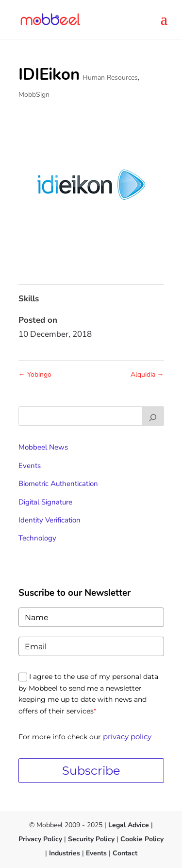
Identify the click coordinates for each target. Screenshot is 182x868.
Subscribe (91, 771)
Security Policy (91, 839)
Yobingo (35, 374)
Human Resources (110, 78)
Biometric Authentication (58, 484)
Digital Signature (45, 502)
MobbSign (34, 95)
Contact (125, 853)
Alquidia (147, 374)
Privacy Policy (40, 839)
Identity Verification (50, 520)
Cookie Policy (141, 839)
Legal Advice (129, 825)
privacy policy (127, 737)
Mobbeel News (43, 447)
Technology (37, 538)
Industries (65, 853)
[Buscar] (153, 416)
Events (30, 466)
